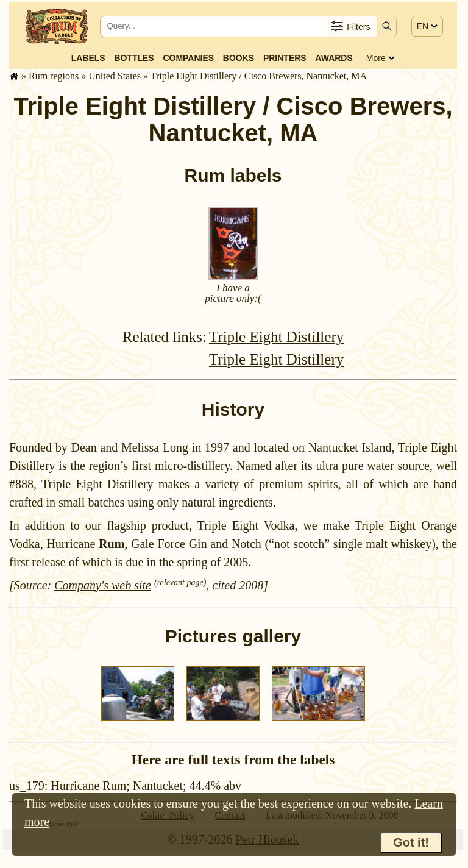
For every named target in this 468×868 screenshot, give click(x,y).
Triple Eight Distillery (276, 337)
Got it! (411, 842)
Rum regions (54, 76)
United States (115, 76)
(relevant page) (180, 582)
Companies (188, 58)
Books (239, 58)
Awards (334, 58)
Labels (88, 58)
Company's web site (103, 585)
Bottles (134, 58)
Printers (285, 58)
